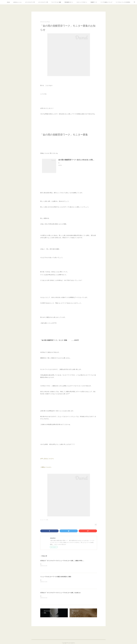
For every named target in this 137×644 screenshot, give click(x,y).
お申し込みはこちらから (47, 459)
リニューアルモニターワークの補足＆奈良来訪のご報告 (56, 577)
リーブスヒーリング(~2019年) (123, 2)
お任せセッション (18, 2)
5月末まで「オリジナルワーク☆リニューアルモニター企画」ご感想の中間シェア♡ (63, 561)
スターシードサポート (82, 2)
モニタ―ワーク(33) (44, 520)
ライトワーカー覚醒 (56, 2)
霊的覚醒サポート (69, 2)
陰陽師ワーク (94, 2)
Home (8, 2)
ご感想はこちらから (46, 467)
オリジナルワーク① (30, 2)
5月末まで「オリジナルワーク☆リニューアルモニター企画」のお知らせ (60, 593)
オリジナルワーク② (43, 2)
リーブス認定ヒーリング (106, 2)
